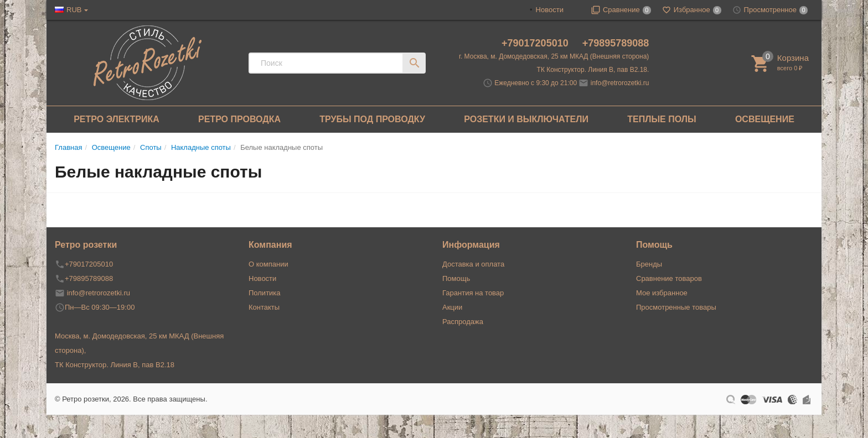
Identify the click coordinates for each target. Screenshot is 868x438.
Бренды (649, 264)
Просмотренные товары (676, 307)
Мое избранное (662, 293)
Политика (265, 293)
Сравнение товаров (669, 278)
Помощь (456, 278)
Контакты (264, 307)
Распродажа (463, 322)
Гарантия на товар (473, 293)
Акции (452, 307)
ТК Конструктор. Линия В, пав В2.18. (593, 70)
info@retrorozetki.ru (620, 83)
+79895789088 (616, 43)
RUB (74, 10)
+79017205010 (536, 43)
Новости (550, 10)
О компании (268, 264)
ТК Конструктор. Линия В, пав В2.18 (115, 365)
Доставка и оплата (473, 264)
